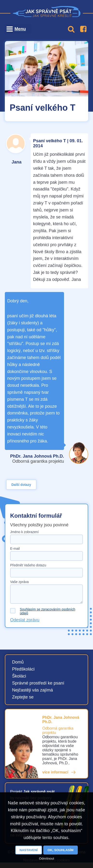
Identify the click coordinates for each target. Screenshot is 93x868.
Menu (20, 29)
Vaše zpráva (19, 582)
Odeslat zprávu (25, 620)
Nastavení (29, 850)
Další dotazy (21, 485)
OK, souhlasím (61, 850)
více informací (55, 772)
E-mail (15, 549)
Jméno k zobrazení (24, 532)
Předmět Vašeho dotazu (28, 565)
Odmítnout (46, 858)
